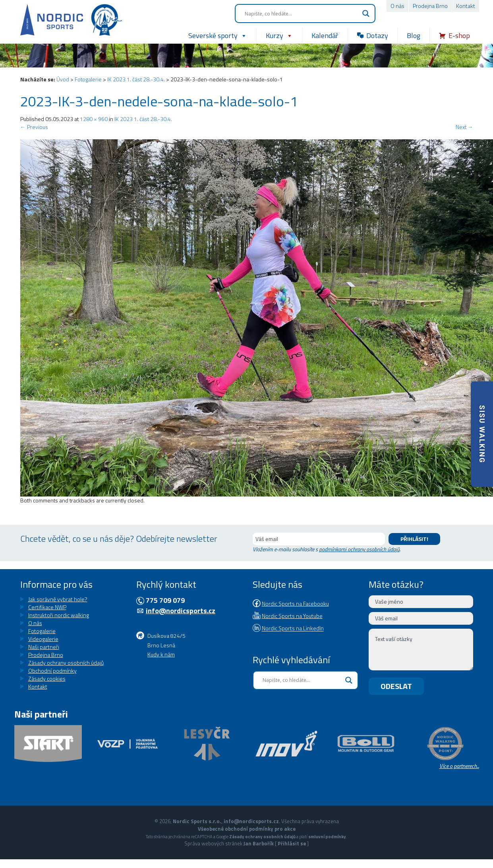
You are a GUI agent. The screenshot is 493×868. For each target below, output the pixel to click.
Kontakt (466, 6)
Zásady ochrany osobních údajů (66, 663)
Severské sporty (218, 36)
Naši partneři (44, 647)
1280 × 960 (94, 119)
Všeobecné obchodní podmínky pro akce (247, 829)
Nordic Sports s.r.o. (197, 821)
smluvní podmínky (327, 836)
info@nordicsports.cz (181, 611)
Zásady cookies (47, 678)
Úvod (63, 79)
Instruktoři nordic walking (59, 615)
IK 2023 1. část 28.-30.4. (136, 79)
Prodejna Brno (430, 6)
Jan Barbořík (259, 843)
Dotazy (377, 36)
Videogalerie (43, 639)
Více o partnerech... (459, 766)
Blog (414, 36)
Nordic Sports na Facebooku (295, 603)
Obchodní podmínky (52, 671)
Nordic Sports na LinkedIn (293, 628)
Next (464, 127)
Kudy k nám (161, 654)
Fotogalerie (88, 79)
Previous (34, 127)
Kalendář (325, 36)
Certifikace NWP (47, 607)
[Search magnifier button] (366, 13)
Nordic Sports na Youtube (292, 616)
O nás (397, 6)
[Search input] (302, 13)
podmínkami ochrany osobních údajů (359, 549)
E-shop (459, 36)
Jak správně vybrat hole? (58, 599)
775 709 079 (165, 600)
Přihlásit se (292, 843)
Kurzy (279, 36)
